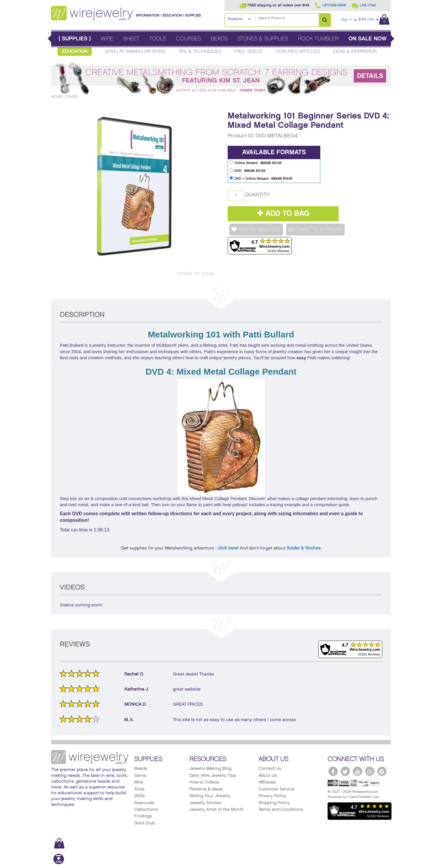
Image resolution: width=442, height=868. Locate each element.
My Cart (375, 19)
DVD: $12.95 (247, 170)
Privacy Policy (272, 796)
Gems (140, 776)
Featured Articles (298, 52)
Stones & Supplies (263, 39)
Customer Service (276, 789)
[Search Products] (325, 20)
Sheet (131, 39)
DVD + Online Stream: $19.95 (261, 178)
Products (235, 19)
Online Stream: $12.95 (256, 162)
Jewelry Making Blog (210, 769)
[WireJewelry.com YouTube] (357, 771)
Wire (107, 39)
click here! (228, 548)
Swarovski (144, 803)
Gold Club (144, 823)
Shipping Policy (274, 803)
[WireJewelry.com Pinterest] (382, 771)
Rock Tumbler (318, 39)
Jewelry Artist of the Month (216, 810)
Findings (143, 816)
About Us (268, 776)
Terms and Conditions (281, 810)
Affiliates (267, 782)
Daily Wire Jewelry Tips (213, 776)
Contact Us (270, 769)
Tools (158, 39)
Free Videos (248, 52)
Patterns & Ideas (206, 789)
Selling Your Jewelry (210, 796)
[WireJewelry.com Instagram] (370, 771)
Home (57, 97)
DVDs (72, 97)
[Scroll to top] (59, 863)
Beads (219, 39)
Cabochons (146, 810)
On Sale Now (368, 39)
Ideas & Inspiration (355, 52)
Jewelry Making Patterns (135, 52)
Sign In (349, 20)
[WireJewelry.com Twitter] (345, 771)
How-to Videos (204, 782)
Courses (188, 39)
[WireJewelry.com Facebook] (333, 771)
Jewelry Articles (205, 803)
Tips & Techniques (200, 52)
